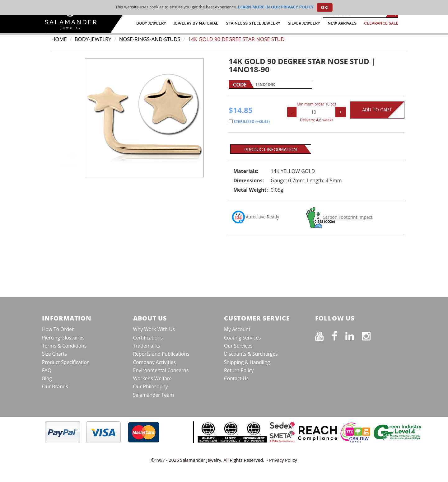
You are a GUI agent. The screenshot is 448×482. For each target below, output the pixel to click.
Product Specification (66, 362)
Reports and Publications (161, 354)
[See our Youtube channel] (323, 335)
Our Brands (55, 386)
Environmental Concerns (161, 370)
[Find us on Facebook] (338, 335)
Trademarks (147, 346)
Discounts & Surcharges (251, 354)
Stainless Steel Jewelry (253, 23)
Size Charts (54, 354)
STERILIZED (249, 122)
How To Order (58, 329)
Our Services (238, 346)
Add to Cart (383, 110)
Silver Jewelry (304, 23)
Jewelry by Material (196, 23)
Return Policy (239, 370)
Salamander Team (154, 395)
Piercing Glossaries (63, 338)
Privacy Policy (283, 460)
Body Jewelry (151, 23)
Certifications (148, 338)
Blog (47, 378)
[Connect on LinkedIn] (354, 335)
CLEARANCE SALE (381, 23)
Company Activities (155, 362)
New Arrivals (342, 23)
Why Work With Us (154, 329)
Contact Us (236, 378)
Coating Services (243, 338)
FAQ (47, 370)
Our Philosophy (151, 386)
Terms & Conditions (64, 346)
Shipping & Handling (247, 362)
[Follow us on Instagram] (370, 335)
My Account (237, 329)
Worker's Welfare (153, 378)
